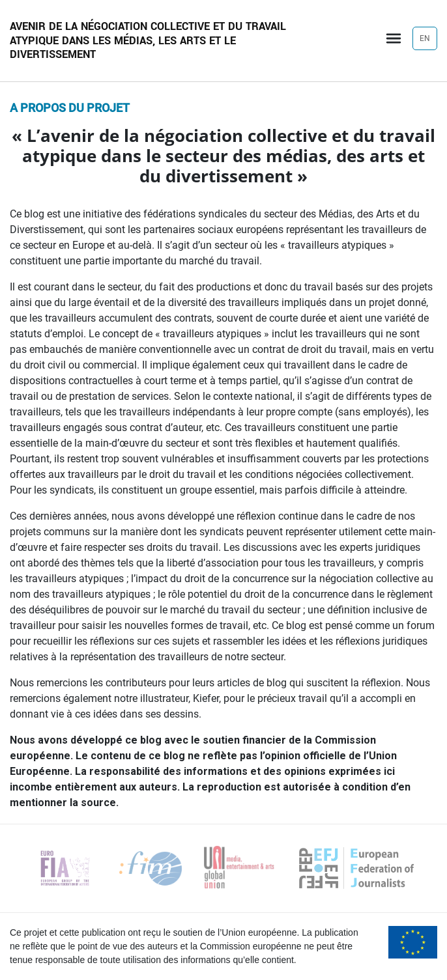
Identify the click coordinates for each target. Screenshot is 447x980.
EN (425, 38)
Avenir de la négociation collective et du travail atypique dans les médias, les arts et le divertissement (148, 40)
